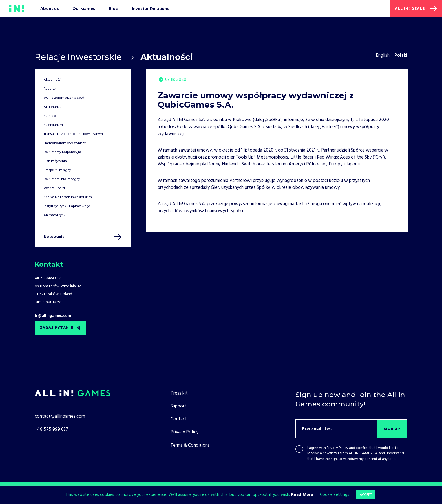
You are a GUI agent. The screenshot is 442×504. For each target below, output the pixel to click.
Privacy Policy (337, 448)
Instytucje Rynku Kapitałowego (67, 206)
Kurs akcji (51, 116)
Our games (84, 9)
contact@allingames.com (60, 416)
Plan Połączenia (55, 161)
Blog (114, 9)
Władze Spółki (54, 188)
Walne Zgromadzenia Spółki (65, 98)
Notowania (54, 237)
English (383, 55)
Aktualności (52, 80)
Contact (179, 419)
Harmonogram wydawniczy (65, 143)
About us (50, 9)
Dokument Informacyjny (62, 179)
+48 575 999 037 (51, 429)
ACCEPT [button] (366, 495)
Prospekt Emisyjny (57, 170)
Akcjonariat (52, 107)
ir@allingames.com (53, 316)
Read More (302, 495)
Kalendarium (53, 125)
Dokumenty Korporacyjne (63, 152)
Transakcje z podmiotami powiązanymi (74, 134)
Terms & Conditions (190, 445)
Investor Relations (151, 9)
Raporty (50, 89)
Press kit (179, 393)
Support (178, 406)
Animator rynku (56, 215)
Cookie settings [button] (335, 495)
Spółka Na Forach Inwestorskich (68, 197)
